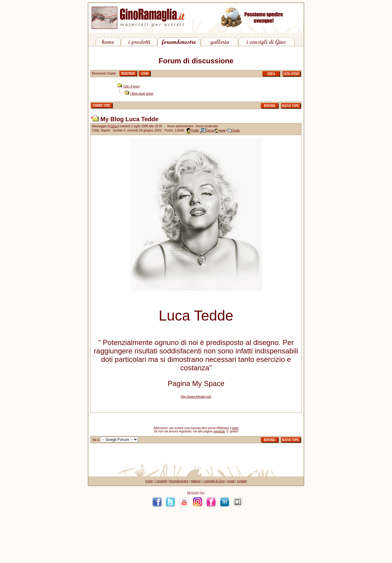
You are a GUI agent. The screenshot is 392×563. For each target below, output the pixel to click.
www (222, 130)
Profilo (195, 130)
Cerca (210, 130)
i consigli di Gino (214, 481)
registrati (219, 431)
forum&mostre (179, 481)
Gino (114, 126)
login (235, 428)
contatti (242, 481)
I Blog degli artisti (142, 94)
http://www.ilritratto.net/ (196, 397)
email (231, 481)
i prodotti (161, 481)
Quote (236, 130)
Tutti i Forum (131, 86)
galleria (195, 481)
